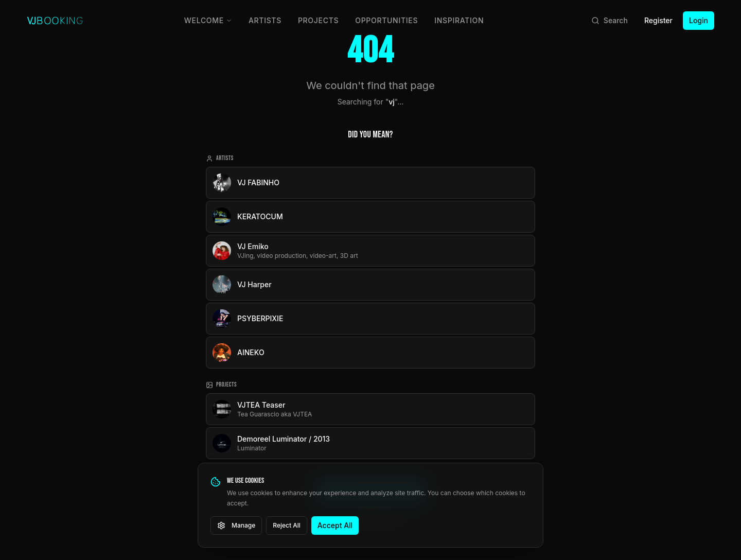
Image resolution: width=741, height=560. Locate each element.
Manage (236, 526)
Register (658, 20)
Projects (318, 20)
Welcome (208, 20)
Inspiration (459, 20)
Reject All (287, 525)
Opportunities (386, 20)
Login (699, 20)
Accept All (335, 525)
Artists (265, 20)
